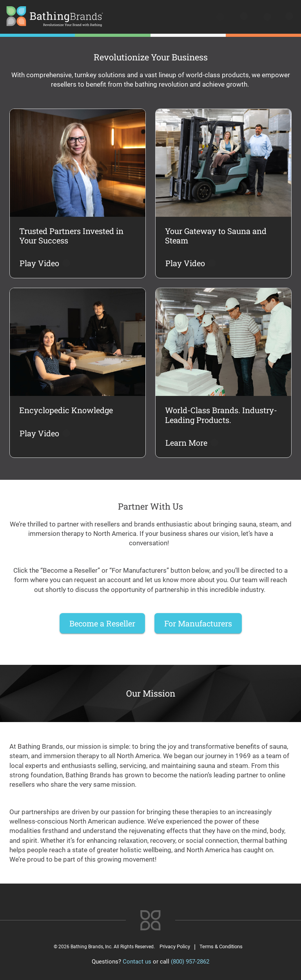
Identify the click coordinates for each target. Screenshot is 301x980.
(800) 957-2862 (190, 962)
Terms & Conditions (221, 946)
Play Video (44, 263)
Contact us (137, 962)
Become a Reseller (102, 623)
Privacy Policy (175, 946)
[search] (221, 18)
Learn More (191, 443)
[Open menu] (288, 18)
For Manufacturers (198, 623)
